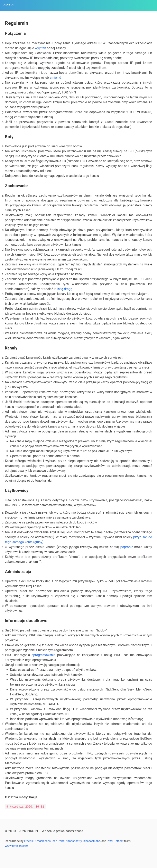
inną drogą (65, 289)
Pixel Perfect (115, 841)
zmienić (55, 78)
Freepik (29, 841)
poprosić (127, 547)
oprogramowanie (43, 655)
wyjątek (40, 48)
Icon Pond (58, 841)
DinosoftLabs (92, 841)
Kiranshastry (74, 841)
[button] (152, 5)
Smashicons (43, 841)
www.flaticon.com (16, 846)
